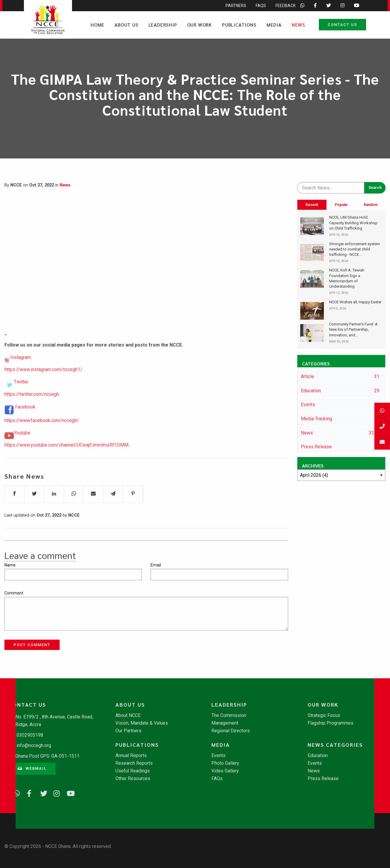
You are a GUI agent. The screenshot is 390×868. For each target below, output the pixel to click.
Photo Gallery (225, 763)
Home (98, 25)
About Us (126, 25)
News (298, 25)
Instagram (21, 378)
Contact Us (342, 25)
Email (156, 565)
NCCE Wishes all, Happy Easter (355, 302)
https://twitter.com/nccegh (32, 414)
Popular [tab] (341, 205)
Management (225, 723)
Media (274, 25)
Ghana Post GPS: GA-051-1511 (47, 756)
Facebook (25, 427)
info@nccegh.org (34, 745)
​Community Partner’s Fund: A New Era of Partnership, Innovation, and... (353, 329)
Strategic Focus (324, 715)
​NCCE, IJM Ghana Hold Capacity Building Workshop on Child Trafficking (353, 223)
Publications (239, 25)
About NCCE (128, 715)
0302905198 (30, 735)
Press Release (323, 779)
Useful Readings (133, 771)
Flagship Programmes (331, 723)
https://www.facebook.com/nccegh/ (42, 441)
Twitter (21, 402)
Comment (14, 593)
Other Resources (133, 779)
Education (318, 756)
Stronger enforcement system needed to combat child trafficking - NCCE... (355, 249)
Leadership (163, 25)
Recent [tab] (312, 205)
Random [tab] (371, 205)
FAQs (217, 779)
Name (10, 565)
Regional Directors (231, 731)
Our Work (200, 25)
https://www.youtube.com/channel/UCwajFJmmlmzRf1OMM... (68, 465)
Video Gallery (225, 771)
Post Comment (32, 645)
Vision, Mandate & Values (142, 723)
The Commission (229, 715)
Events (218, 756)
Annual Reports (131, 756)
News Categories (335, 745)
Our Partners (128, 731)
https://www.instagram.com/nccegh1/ (43, 390)
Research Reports (134, 763)
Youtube (22, 453)
